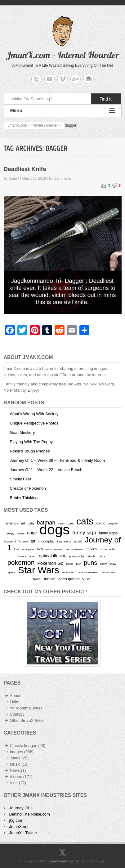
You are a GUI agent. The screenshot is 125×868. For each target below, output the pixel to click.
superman (68, 572)
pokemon (21, 563)
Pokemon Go (50, 563)
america (12, 523)
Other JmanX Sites (27, 720)
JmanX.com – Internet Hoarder (62, 55)
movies (91, 549)
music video (108, 549)
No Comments (60, 178)
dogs (55, 530)
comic (101, 523)
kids (17, 549)
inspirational (64, 542)
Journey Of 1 (21, 808)
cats (85, 521)
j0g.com (16, 820)
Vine (14, 783)
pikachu (91, 556)
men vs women (74, 549)
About (15, 696)
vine (86, 579)
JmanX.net (19, 827)
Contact (17, 714)
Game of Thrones (16, 541)
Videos (16, 777)
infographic (46, 541)
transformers (108, 572)
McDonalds (44, 549)
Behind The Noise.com (30, 814)
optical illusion (53, 556)
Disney (20, 534)
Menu (63, 111)
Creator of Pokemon (28, 488)
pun (79, 564)
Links (15, 702)
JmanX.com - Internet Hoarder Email (89, 79)
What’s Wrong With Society (34, 414)
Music (15, 764)
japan (78, 541)
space (11, 572)
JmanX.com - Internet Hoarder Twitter (36, 79)
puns (90, 563)
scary (103, 564)
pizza (102, 556)
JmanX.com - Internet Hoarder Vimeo (62, 79)
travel (37, 579)
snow (113, 564)
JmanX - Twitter (23, 833)
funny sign (84, 533)
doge (32, 533)
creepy (10, 533)
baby (31, 523)
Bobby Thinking (24, 498)
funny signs (108, 533)
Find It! (106, 99)
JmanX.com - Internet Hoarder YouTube (49, 79)
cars (71, 523)
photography (76, 556)
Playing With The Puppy (31, 442)
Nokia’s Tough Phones (30, 451)
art (23, 523)
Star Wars (39, 570)
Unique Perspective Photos (34, 423)
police (70, 564)
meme (58, 549)
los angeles (28, 549)
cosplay (113, 523)
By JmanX (11, 178)
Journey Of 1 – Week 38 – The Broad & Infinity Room (58, 460)
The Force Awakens (87, 572)
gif (33, 541)
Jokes (15, 758)
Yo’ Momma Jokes (26, 708)
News (15, 770)
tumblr (49, 579)
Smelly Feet (21, 479)
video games (69, 579)
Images (17, 752)
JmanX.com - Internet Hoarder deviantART (76, 79)
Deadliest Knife (25, 169)
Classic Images (24, 746)
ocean (32, 556)
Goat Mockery (22, 432)
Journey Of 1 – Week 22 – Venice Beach (46, 470)
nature (22, 556)
